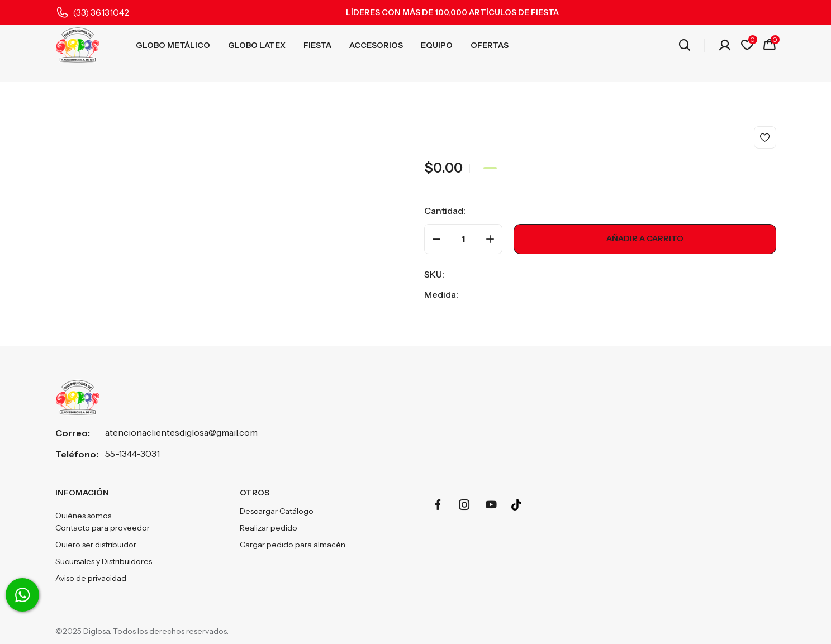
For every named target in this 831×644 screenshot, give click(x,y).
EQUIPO (437, 45)
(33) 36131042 (101, 12)
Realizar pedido (269, 528)
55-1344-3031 (132, 454)
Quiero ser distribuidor (96, 545)
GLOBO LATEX (257, 45)
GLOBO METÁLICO (173, 45)
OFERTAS (490, 45)
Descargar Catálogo (277, 511)
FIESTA (317, 45)
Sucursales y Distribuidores (104, 561)
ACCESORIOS (376, 45)
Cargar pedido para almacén (293, 545)
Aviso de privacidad (91, 578)
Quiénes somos (83, 516)
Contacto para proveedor (103, 528)
